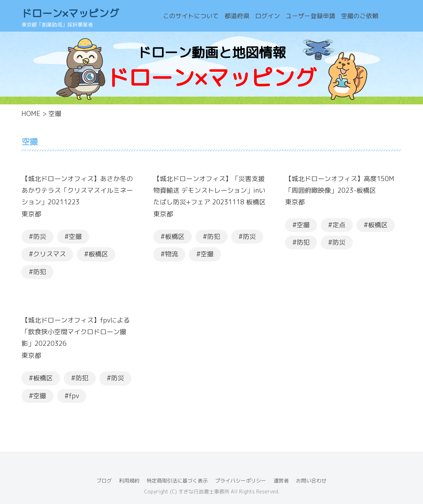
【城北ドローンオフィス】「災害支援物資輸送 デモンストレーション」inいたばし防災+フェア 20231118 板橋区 (209, 191)
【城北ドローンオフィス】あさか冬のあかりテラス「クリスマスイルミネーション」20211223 (77, 191)
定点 (339, 225)
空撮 (75, 237)
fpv (74, 396)
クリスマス (50, 254)
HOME (31, 114)
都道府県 (237, 16)
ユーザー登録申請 (311, 16)
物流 (171, 254)
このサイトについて (191, 16)
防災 (40, 237)
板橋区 (98, 254)
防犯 (40, 272)
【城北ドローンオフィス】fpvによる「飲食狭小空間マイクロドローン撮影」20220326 (76, 332)
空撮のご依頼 (360, 16)
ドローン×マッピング (70, 13)
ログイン (268, 16)
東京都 (31, 214)
